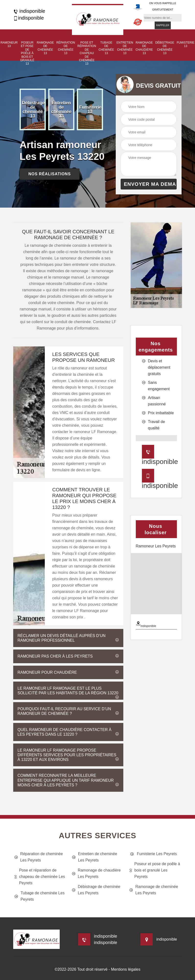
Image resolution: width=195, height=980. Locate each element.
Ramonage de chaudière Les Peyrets (96, 873)
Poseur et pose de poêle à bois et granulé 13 (27, 53)
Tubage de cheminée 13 (106, 48)
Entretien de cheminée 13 (125, 48)
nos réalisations (50, 174)
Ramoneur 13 (9, 44)
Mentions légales (126, 969)
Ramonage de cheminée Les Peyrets (154, 890)
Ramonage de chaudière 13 (144, 48)
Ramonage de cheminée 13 (45, 48)
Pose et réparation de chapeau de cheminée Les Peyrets (40, 877)
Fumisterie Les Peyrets (153, 854)
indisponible (29, 11)
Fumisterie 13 (186, 44)
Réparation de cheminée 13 (66, 48)
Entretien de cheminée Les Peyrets (95, 857)
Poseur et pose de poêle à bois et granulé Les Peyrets (155, 870)
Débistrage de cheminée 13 (165, 48)
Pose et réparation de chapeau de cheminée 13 (87, 53)
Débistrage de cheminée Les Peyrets (96, 890)
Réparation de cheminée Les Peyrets (39, 857)
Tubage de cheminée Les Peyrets (40, 896)
